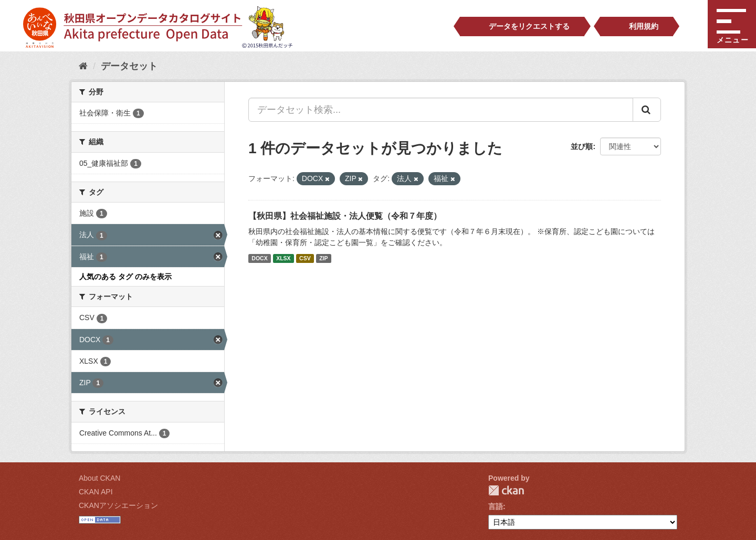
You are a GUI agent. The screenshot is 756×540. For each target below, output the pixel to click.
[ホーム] (83, 66)
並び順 (582, 146)
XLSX (283, 258)
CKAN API (96, 492)
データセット (129, 66)
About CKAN (99, 478)
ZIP (323, 258)
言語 (496, 506)
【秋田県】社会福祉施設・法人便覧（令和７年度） (345, 216)
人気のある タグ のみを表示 (125, 277)
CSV (305, 258)
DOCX (259, 258)
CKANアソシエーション (118, 505)
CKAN (506, 490)
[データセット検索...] (441, 110)
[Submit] (647, 110)
